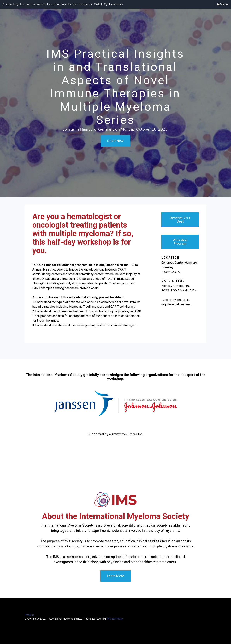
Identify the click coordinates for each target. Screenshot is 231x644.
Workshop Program (180, 242)
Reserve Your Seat (180, 220)
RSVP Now (115, 141)
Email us (29, 615)
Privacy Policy (115, 619)
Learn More (116, 576)
